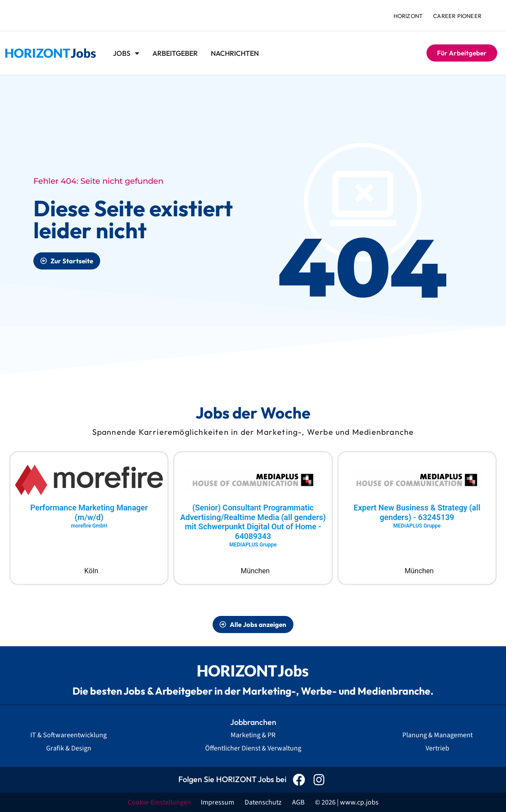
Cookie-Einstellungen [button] (159, 802)
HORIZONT (408, 16)
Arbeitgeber (175, 53)
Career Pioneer (457, 16)
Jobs (126, 53)
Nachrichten (235, 53)
